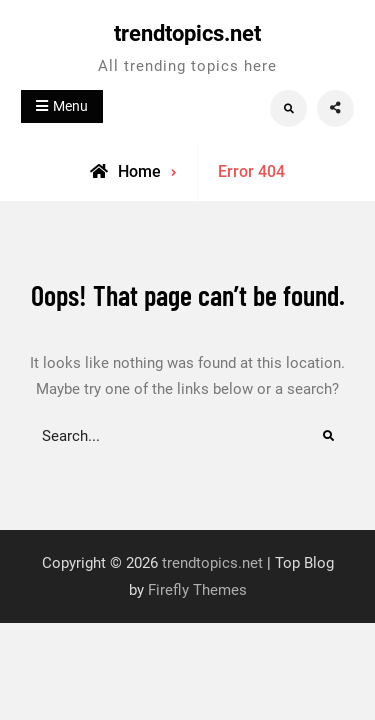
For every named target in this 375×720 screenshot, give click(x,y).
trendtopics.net (187, 33)
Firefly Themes (197, 590)
